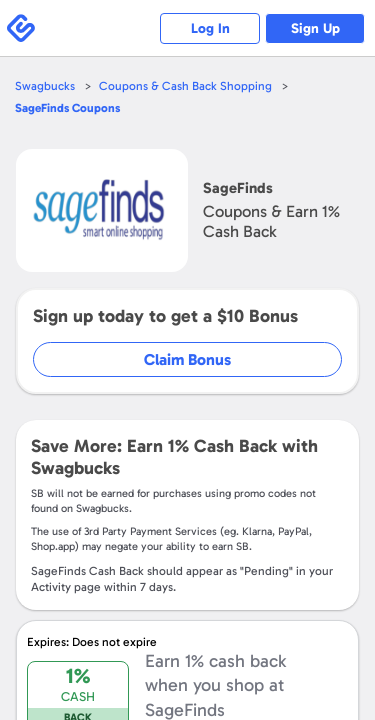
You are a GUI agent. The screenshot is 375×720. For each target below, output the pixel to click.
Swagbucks (45, 86)
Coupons (67, 108)
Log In (210, 28)
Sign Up (315, 28)
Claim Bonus (187, 359)
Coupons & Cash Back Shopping (185, 86)
